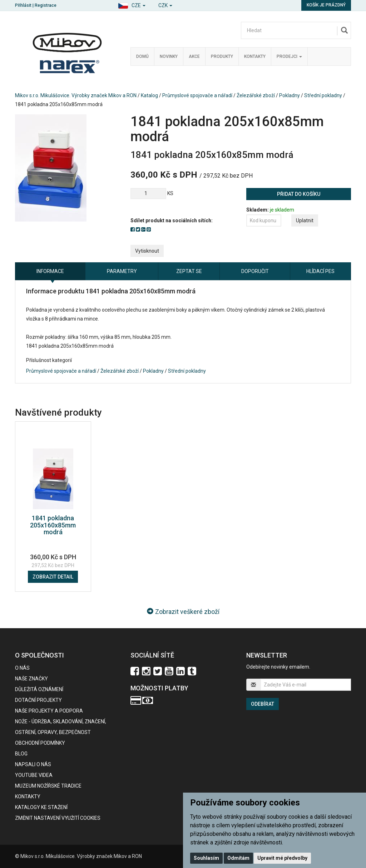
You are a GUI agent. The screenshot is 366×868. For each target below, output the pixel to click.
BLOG (21, 754)
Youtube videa (34, 775)
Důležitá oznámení (39, 689)
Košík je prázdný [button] (326, 5)
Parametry (122, 271)
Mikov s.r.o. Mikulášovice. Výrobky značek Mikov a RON (76, 95)
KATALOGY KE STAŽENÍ (41, 807)
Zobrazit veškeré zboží (183, 612)
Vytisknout (147, 251)
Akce (194, 56)
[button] (132, 4)
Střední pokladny (323, 95)
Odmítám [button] (238, 858)
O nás (22, 668)
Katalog (149, 95)
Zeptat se (189, 271)
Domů (142, 56)
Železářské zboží (256, 95)
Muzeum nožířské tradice (48, 786)
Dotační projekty (38, 700)
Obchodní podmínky (40, 743)
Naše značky (31, 679)
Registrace (46, 5)
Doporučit (255, 271)
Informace (50, 271)
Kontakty (255, 56)
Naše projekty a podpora (49, 711)
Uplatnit (305, 220)
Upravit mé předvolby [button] (282, 858)
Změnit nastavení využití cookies (58, 818)
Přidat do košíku (299, 194)
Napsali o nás (33, 764)
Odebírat (263, 704)
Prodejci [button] (289, 56)
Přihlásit (23, 5)
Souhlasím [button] (206, 858)
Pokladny (290, 95)
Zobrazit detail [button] (53, 577)
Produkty (222, 56)
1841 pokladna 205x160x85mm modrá (53, 525)
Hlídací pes (320, 271)
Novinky (169, 56)
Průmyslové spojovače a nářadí (197, 95)
